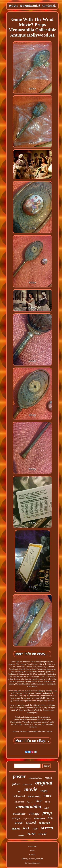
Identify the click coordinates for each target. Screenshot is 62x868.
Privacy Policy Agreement (32, 859)
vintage (34, 813)
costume (21, 835)
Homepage (32, 846)
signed (31, 822)
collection (44, 823)
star (39, 801)
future (16, 784)
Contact (32, 855)
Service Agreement (32, 863)
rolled (46, 808)
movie (31, 789)
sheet (35, 829)
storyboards (27, 819)
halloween (19, 802)
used (42, 834)
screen (47, 828)
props (19, 822)
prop (47, 813)
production (28, 784)
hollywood (19, 796)
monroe (16, 829)
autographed (39, 818)
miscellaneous (34, 796)
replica (48, 778)
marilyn (16, 818)
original (44, 783)
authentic (19, 814)
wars (47, 795)
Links (32, 850)
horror (30, 802)
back (26, 828)
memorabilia (29, 806)
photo (48, 802)
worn (44, 791)
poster (19, 776)
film (50, 818)
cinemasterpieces (35, 778)
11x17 (19, 792)
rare (31, 833)
